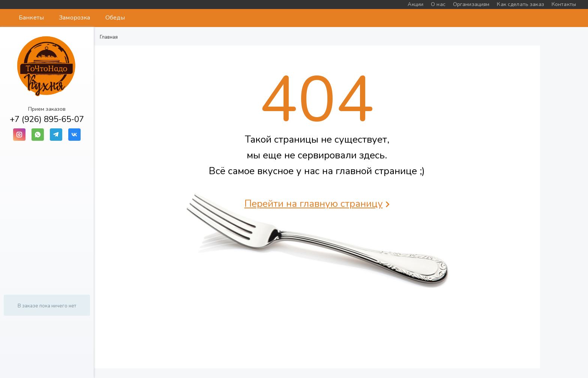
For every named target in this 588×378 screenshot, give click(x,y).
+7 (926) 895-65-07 (47, 119)
